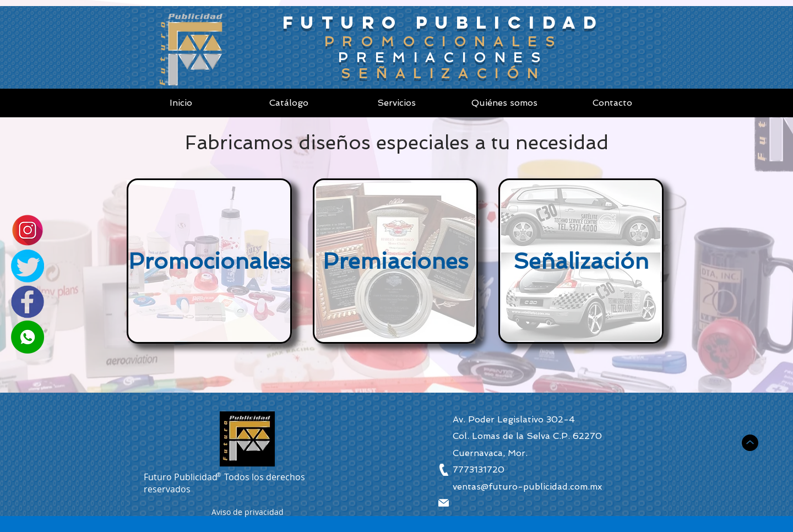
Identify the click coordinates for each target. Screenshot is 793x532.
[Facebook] (28, 302)
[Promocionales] (209, 261)
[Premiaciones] (395, 261)
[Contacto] (612, 103)
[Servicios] (397, 103)
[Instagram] (28, 230)
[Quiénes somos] (504, 103)
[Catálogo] (289, 103)
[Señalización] (581, 261)
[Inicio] (181, 103)
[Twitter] (28, 266)
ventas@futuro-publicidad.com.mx (527, 487)
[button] (248, 514)
